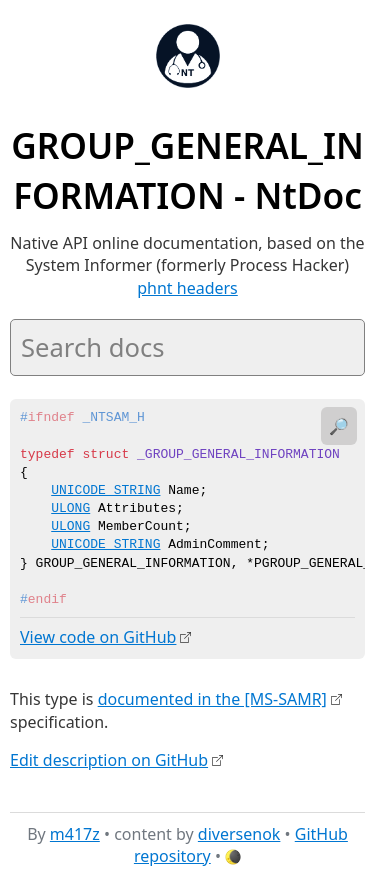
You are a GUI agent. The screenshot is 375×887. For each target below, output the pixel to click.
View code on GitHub (98, 637)
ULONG (70, 509)
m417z (75, 833)
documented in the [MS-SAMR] (212, 699)
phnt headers (187, 288)
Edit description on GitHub (109, 759)
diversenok (239, 833)
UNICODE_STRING (105, 491)
